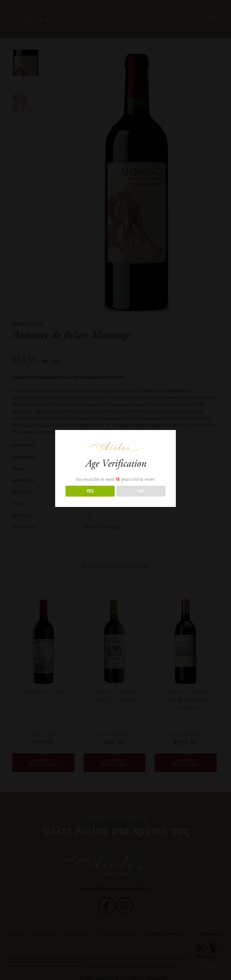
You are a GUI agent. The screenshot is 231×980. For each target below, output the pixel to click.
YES (90, 491)
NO (141, 491)
